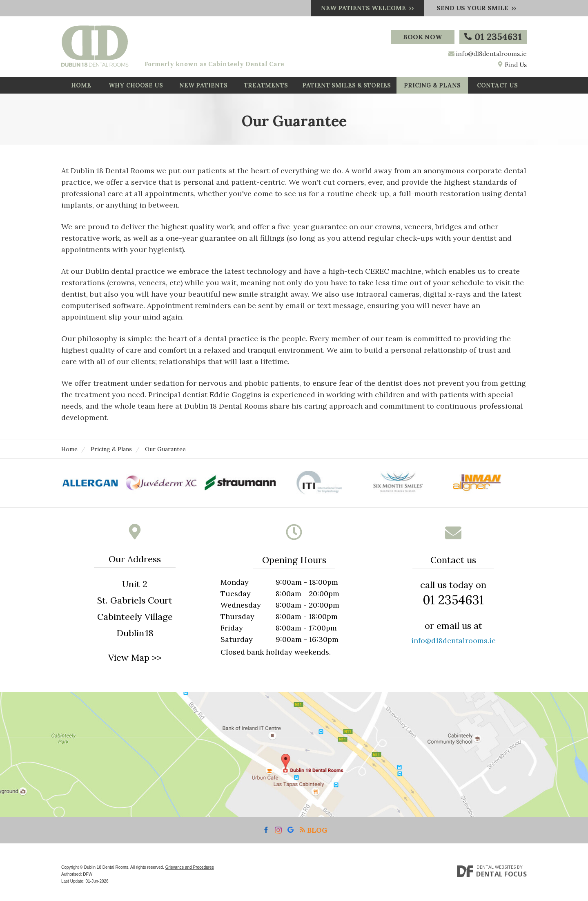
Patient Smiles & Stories (346, 87)
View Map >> (135, 662)
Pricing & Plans (432, 87)
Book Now (422, 37)
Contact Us (498, 87)
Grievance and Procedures (190, 871)
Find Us (512, 65)
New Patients (203, 87)
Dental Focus (501, 878)
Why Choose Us (136, 87)
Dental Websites (496, 871)
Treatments (266, 87)
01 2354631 (493, 37)
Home (81, 87)
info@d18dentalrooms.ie (491, 54)
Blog (313, 834)
